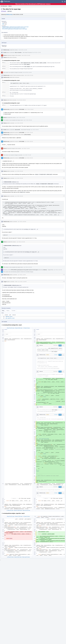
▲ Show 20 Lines (10, 510)
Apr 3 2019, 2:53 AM (29, 133)
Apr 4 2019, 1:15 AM (22, 275)
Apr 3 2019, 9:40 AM (19, 178)
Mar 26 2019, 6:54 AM (29, 75)
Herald (5, 52)
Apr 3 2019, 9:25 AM (29, 158)
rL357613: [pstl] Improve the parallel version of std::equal (14, 28)
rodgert (5, 24)
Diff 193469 (22, 142)
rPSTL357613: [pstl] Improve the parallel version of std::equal (15, 29)
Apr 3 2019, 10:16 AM (21, 242)
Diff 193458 (22, 133)
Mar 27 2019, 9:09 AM (21, 118)
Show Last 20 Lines (26, 510)
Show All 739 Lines (19, 516)
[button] (65, 2)
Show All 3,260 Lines (18, 510)
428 (4, 66)
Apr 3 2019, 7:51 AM (26, 148)
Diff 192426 (22, 109)
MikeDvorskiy (9, 14)
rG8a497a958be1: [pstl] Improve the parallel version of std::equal (15, 27)
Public (10, 11)
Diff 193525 (22, 158)
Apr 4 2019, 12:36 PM (22, 282)
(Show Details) (28, 135)
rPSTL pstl (4, 46)
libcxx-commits (18, 52)
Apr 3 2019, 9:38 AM (19, 171)
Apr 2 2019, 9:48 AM (19, 123)
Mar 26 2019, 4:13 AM (23, 50)
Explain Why (50, 270)
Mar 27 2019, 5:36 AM (29, 109)
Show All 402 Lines (19, 328)
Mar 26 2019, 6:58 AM (21, 100)
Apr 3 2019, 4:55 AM (29, 142)
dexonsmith (17, 130)
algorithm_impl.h (9, 316)
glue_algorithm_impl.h (10, 318)
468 (4, 69)
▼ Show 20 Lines (26, 328)
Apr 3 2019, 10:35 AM (58, 270)
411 (4, 63)
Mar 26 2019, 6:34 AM (26, 55)
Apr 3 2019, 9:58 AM (19, 196)
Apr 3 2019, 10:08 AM (22, 222)
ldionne (5, 23)
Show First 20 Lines (11, 328)
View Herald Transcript (27, 52)
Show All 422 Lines (18, 557)
